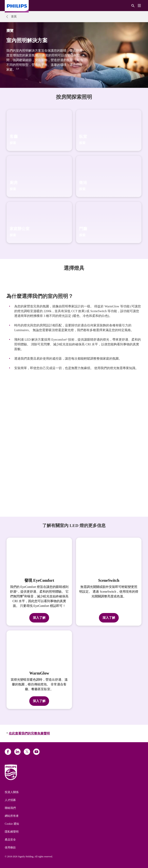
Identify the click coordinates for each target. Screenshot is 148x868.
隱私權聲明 (12, 832)
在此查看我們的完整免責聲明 (29, 733)
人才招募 (10, 800)
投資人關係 (12, 792)
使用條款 (10, 848)
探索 (13, 143)
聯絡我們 (10, 808)
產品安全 (10, 840)
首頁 (14, 17)
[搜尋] (133, 5)
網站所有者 (12, 816)
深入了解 (39, 618)
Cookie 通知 (12, 824)
